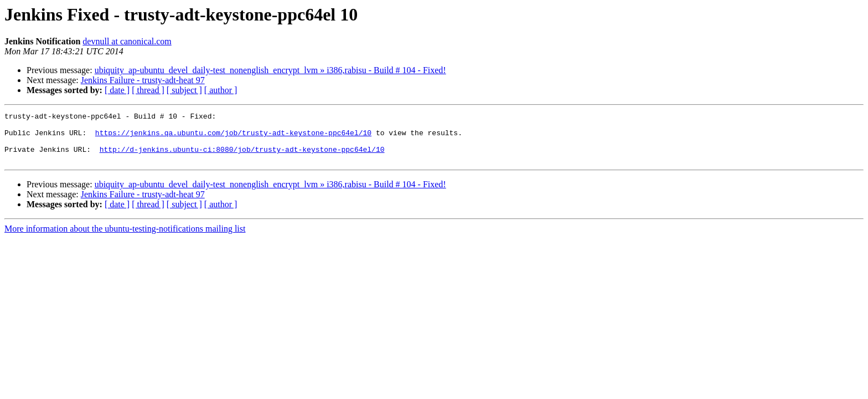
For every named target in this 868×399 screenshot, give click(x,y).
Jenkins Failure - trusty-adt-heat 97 (143, 80)
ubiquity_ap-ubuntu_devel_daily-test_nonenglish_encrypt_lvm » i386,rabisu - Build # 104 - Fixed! (270, 70)
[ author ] (221, 90)
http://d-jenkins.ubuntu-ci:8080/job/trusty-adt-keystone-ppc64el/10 (242, 157)
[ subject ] (184, 90)
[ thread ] (148, 90)
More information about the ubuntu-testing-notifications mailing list (125, 239)
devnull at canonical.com (127, 41)
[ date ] (117, 90)
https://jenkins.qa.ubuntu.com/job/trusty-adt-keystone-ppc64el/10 (233, 137)
